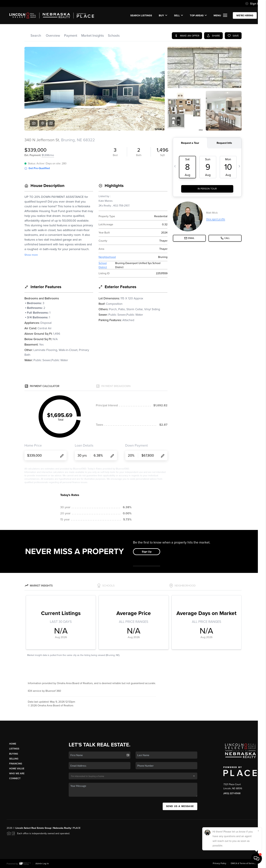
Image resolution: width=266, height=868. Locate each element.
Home (13, 744)
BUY (163, 15)
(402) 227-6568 (232, 793)
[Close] (258, 831)
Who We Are (17, 774)
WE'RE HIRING (245, 15)
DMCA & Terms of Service (243, 863)
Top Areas (198, 15)
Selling (14, 759)
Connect (15, 778)
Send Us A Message (180, 806)
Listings (14, 749)
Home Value (17, 769)
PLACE (77, 828)
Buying (14, 754)
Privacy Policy (220, 863)
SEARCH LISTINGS (141, 15)
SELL (179, 15)
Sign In (253, 4)
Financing (16, 764)
